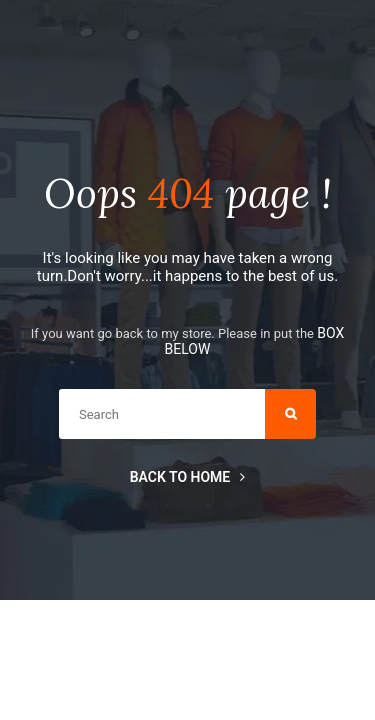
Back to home (188, 477)
